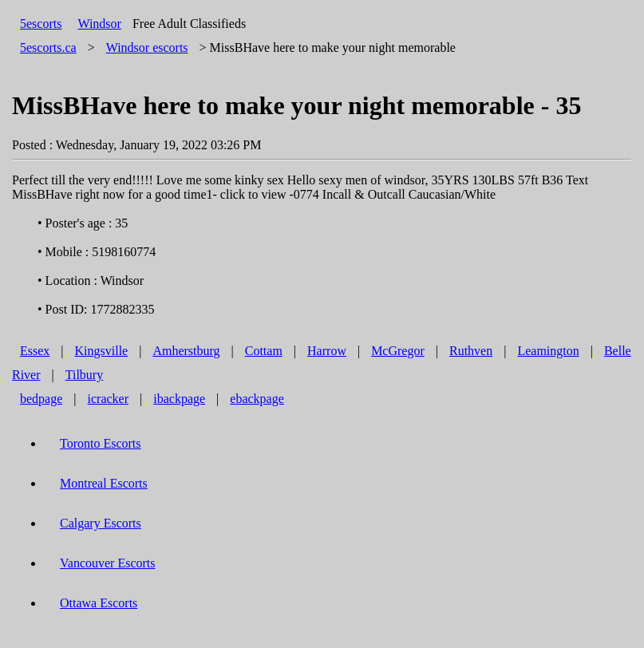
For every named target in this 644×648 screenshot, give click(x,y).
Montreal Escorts (104, 483)
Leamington (548, 351)
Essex (35, 351)
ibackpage (179, 399)
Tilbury (84, 375)
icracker (109, 399)
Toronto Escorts (101, 443)
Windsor (99, 24)
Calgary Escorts (101, 523)
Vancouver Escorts (108, 563)
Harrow (327, 351)
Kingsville (102, 351)
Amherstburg (186, 351)
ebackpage (257, 399)
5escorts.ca (48, 47)
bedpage (41, 399)
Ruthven (471, 351)
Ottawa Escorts (99, 603)
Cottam (264, 351)
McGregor (398, 351)
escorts (147, 47)
